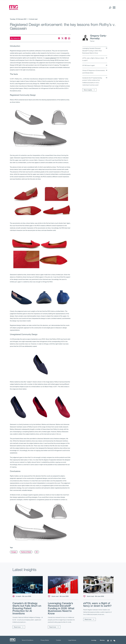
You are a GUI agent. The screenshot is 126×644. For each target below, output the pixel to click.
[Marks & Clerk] (14, 9)
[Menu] (114, 8)
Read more (17, 627)
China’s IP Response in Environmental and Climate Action (93, 72)
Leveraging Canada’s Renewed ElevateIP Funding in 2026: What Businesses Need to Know (92, 51)
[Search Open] (110, 8)
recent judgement (51, 58)
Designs (14, 552)
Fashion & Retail (26, 552)
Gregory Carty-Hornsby (98, 37)
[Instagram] (111, 642)
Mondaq (102, 640)
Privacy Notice (45, 640)
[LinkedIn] (108, 642)
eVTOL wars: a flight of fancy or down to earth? (93, 59)
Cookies (59, 640)
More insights (88, 90)
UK (37, 552)
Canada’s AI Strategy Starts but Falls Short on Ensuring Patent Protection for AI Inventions (27, 608)
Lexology (94, 640)
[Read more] (28, 585)
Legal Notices (72, 640)
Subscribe (15, 38)
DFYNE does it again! (89, 65)
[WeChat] (114, 642)
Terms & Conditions (27, 640)
